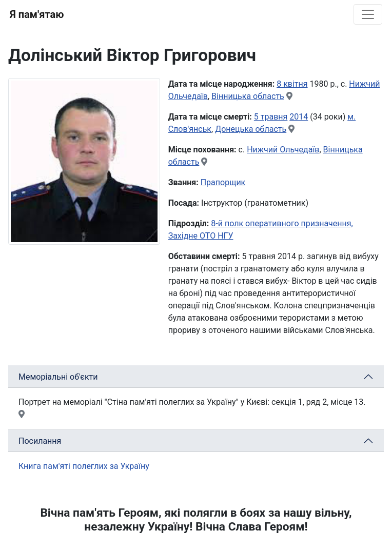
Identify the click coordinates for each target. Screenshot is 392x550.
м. (351, 117)
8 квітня (292, 84)
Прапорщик (223, 182)
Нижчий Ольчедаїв (283, 150)
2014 (299, 117)
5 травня (271, 117)
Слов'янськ (190, 129)
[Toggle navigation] (368, 14)
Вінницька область (248, 96)
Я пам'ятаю (37, 14)
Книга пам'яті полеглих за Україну (84, 466)
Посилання (40, 441)
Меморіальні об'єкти (58, 377)
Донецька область (251, 129)
